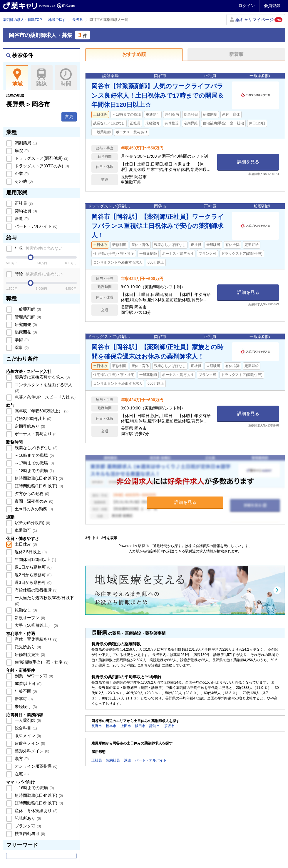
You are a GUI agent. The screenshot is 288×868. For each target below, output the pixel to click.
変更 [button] (69, 116)
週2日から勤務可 (32, 575)
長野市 (97, 726)
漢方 (21, 759)
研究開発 (25, 324)
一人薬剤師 (27, 720)
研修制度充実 (29, 654)
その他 (23, 181)
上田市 (126, 726)
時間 (66, 78)
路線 (42, 78)
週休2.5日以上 (30, 552)
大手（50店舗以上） (36, 625)
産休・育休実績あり (36, 639)
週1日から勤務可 (32, 567)
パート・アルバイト (36, 226)
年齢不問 (25, 691)
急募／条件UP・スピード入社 (45, 397)
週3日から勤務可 (32, 582)
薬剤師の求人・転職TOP (22, 20)
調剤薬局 (25, 143)
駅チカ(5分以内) (32, 523)
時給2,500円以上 (32, 419)
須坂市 (169, 726)
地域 (17, 78)
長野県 (78, 20)
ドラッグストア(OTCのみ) (41, 166)
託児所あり (27, 647)
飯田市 (140, 726)
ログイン (247, 6)
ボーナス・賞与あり (36, 434)
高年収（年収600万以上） (41, 411)
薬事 (21, 347)
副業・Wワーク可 (33, 676)
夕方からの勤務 (31, 494)
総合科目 (25, 728)
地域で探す (57, 20)
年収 (38, 248)
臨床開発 (25, 332)
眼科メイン (27, 736)
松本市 (111, 726)
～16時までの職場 (34, 455)
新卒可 (23, 699)
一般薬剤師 (27, 309)
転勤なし (25, 610)
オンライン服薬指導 (36, 766)
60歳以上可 (27, 684)
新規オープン (29, 618)
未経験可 (25, 707)
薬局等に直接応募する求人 (42, 377)
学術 (21, 340)
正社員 (23, 203)
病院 (21, 151)
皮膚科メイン (29, 743)
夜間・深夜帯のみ (34, 501)
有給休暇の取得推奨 (36, 590)
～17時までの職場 (34, 463)
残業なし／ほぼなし (36, 448)
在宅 (21, 774)
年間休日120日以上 (35, 559)
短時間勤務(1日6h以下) (38, 486)
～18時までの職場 (34, 471)
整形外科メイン (31, 751)
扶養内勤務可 (29, 834)
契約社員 (25, 211)
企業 (21, 174)
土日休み (25, 544)
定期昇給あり (29, 426)
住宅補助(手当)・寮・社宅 (41, 662)
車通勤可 (25, 530)
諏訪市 (155, 726)
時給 (38, 274)
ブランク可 (27, 826)
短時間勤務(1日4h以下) (38, 478)
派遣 (21, 219)
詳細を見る (248, 162)
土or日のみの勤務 (33, 509)
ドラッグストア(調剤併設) (41, 158)
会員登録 (272, 6)
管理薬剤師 (27, 317)
